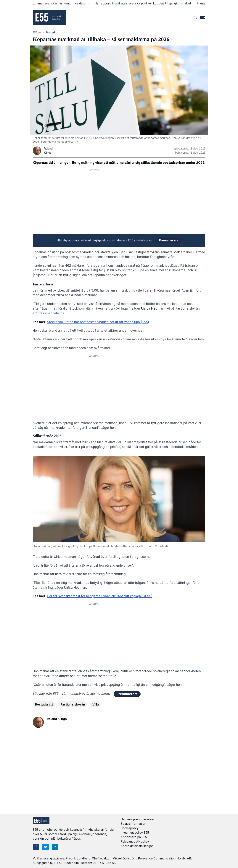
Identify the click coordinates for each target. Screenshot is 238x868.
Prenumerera (169, 240)
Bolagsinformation (133, 824)
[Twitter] (45, 847)
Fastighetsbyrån (73, 704)
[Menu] (202, 17)
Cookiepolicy (130, 828)
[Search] (195, 17)
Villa (96, 704)
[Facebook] (36, 847)
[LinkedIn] (55, 847)
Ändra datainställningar (137, 846)
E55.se (37, 32)
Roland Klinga (57, 719)
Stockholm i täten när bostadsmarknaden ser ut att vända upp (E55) (98, 322)
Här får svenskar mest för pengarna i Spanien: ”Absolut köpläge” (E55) (100, 596)
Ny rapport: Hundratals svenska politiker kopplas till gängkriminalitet (145, 3)
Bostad (51, 32)
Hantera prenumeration (137, 819)
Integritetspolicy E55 (135, 833)
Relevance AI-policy (135, 841)
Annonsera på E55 (134, 837)
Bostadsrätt (44, 704)
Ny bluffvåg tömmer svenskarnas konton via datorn (54, 3)
